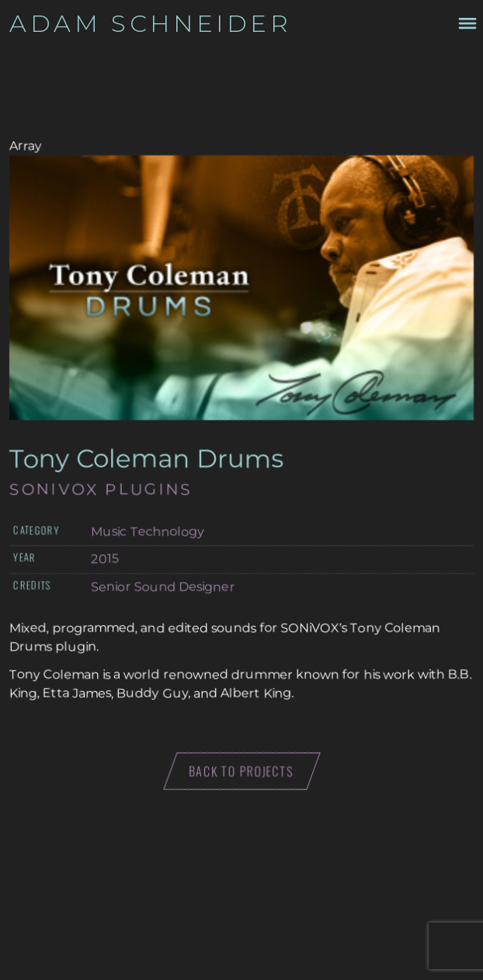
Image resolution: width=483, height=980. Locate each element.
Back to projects (242, 771)
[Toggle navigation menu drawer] (466, 23)
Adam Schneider (151, 23)
